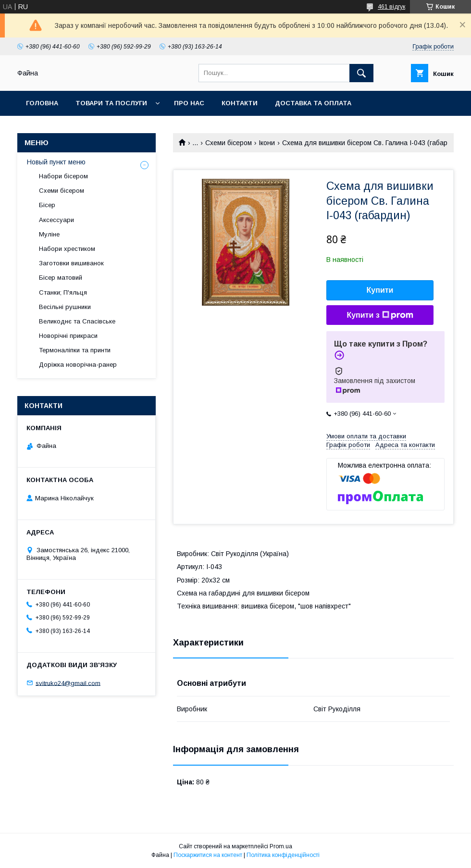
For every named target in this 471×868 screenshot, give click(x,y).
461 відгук (391, 7)
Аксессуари (56, 220)
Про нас (189, 103)
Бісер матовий (61, 278)
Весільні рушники (65, 307)
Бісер (47, 205)
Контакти (240, 103)
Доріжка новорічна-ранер (78, 365)
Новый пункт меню (56, 162)
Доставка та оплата (313, 103)
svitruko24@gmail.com (68, 683)
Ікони (267, 143)
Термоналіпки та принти (75, 350)
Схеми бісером (229, 143)
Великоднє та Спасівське (77, 321)
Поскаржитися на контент (208, 855)
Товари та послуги (111, 103)
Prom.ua (281, 846)
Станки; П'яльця (63, 292)
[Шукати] (361, 73)
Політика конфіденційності (283, 855)
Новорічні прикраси (68, 336)
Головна (42, 103)
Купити (380, 290)
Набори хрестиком (67, 249)
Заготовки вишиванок (71, 263)
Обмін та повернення (67, 128)
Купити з (380, 315)
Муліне (49, 234)
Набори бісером (63, 176)
